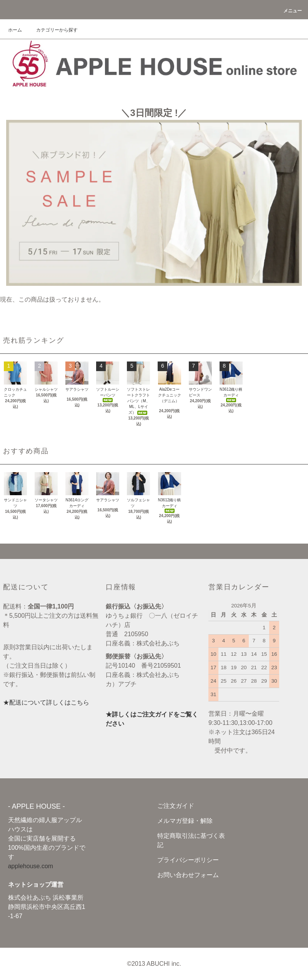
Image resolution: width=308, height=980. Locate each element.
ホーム (15, 30)
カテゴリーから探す (52, 30)
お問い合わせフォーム (188, 875)
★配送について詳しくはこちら (46, 702)
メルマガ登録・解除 (185, 821)
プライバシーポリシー (188, 860)
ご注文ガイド (176, 806)
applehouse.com (31, 866)
